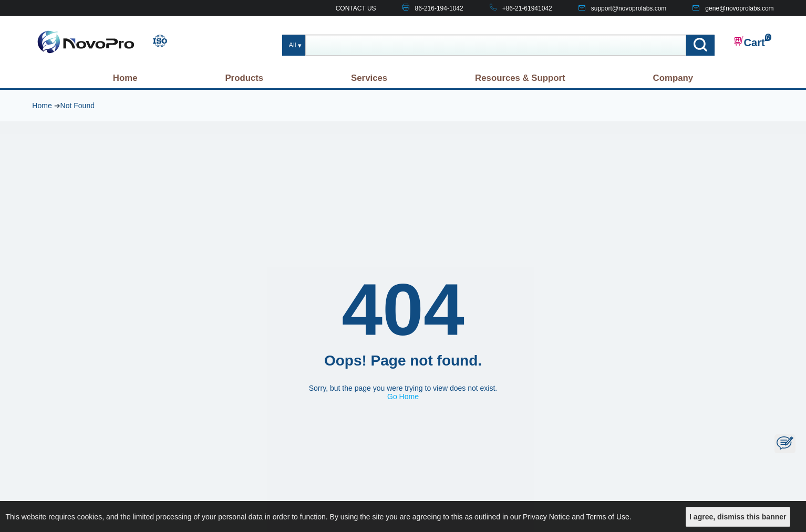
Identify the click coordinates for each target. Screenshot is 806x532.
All (293, 45)
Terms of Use (607, 517)
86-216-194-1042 (439, 8)
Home (125, 78)
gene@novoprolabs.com (739, 8)
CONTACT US (356, 8)
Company (673, 78)
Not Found (77, 106)
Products (244, 78)
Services (369, 78)
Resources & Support (520, 78)
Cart (749, 42)
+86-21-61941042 (527, 8)
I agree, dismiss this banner (738, 517)
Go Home (403, 397)
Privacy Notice (546, 517)
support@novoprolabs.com (629, 8)
